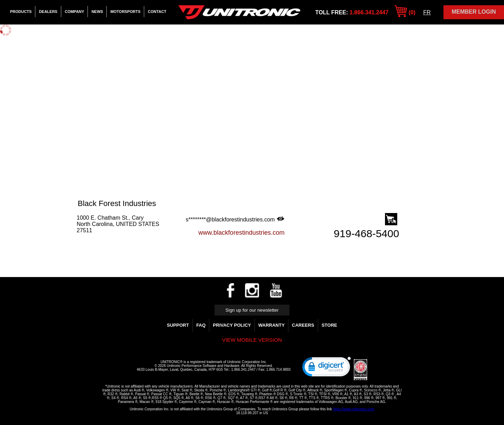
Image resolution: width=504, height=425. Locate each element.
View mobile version (252, 340)
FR (427, 12)
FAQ (201, 325)
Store (330, 325)
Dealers (48, 12)
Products (21, 12)
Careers (303, 325)
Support (178, 325)
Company (74, 12)
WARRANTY (271, 325)
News (97, 12)
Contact (157, 12)
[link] (327, 368)
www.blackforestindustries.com (241, 233)
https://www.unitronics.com (353, 409)
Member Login (474, 12)
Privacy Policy (232, 325)
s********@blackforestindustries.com (235, 219)
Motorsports (125, 12)
